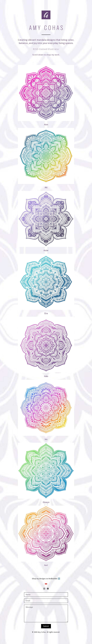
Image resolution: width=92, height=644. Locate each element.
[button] (46, 584)
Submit (46, 626)
